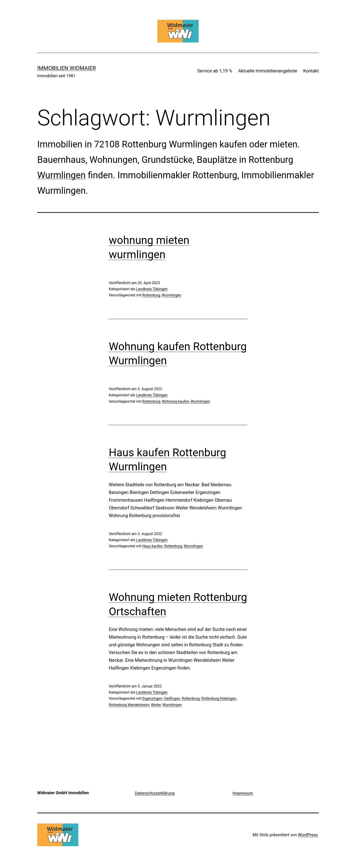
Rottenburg (151, 295)
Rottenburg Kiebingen (219, 698)
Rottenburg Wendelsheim (129, 705)
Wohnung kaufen (176, 401)
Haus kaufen (153, 546)
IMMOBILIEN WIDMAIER (67, 68)
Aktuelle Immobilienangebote (268, 71)
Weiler (156, 705)
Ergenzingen (152, 698)
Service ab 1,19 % (215, 71)
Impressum (243, 793)
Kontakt (311, 71)
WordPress (308, 835)
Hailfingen (172, 698)
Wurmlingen (61, 175)
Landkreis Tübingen (152, 289)
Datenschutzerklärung (155, 793)
